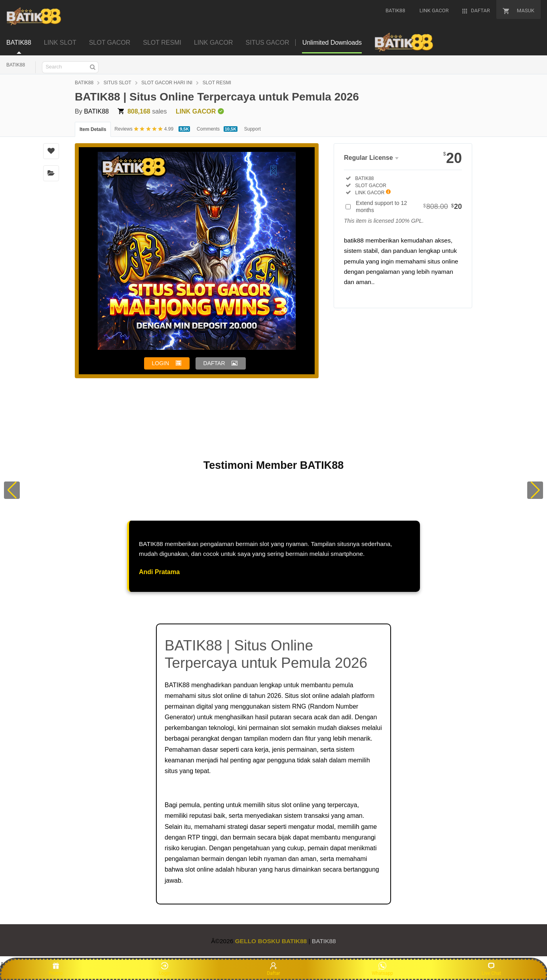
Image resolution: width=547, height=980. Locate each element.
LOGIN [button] (161, 363)
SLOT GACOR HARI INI (167, 83)
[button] (12, 490)
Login (165, 969)
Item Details (93, 129)
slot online (227, 696)
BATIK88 (16, 65)
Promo (56, 969)
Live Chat (491, 969)
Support (253, 129)
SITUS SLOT (118, 83)
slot (286, 728)
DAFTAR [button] (214, 363)
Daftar (273, 969)
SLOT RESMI (217, 83)
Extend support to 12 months (409, 207)
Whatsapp (382, 969)
